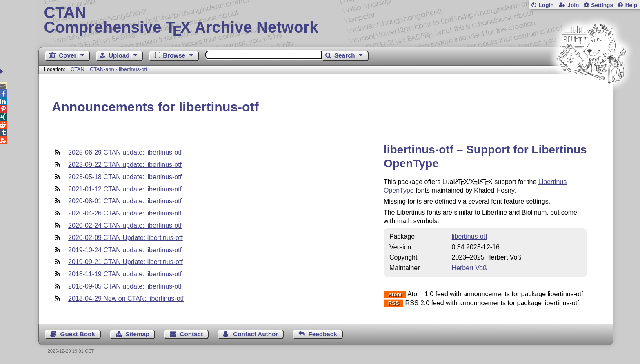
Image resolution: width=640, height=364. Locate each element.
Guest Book (78, 334)
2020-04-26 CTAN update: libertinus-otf (125, 213)
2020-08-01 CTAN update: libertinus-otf (125, 201)
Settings (602, 5)
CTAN (78, 69)
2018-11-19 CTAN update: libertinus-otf (125, 274)
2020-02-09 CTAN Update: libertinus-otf (126, 238)
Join (573, 5)
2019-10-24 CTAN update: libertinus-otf (125, 250)
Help (631, 5)
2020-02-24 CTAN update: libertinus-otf (125, 225)
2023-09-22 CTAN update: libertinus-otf (125, 165)
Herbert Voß (469, 268)
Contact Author (256, 334)
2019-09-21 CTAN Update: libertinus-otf (126, 262)
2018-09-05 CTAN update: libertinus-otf (125, 286)
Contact (192, 334)
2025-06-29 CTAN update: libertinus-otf (125, 152)
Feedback (323, 334)
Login (546, 5)
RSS (394, 303)
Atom (395, 294)
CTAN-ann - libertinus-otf (119, 69)
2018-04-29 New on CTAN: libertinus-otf (126, 299)
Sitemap (137, 334)
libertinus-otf (469, 236)
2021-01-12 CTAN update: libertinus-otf (125, 189)
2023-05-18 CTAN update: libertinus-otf (125, 177)
